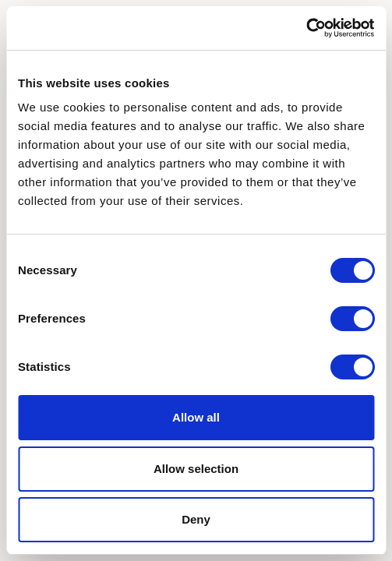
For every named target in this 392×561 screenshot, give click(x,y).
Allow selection (196, 469)
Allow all (196, 417)
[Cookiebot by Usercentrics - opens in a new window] (306, 28)
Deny (196, 519)
